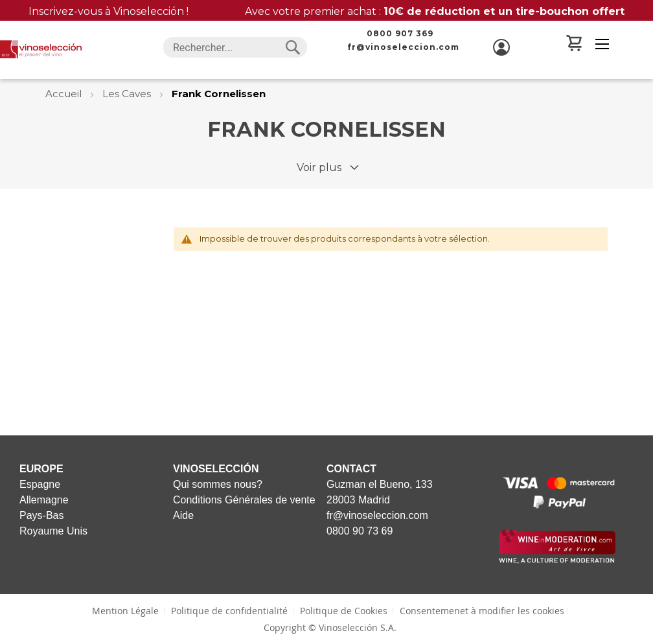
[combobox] (235, 47)
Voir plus (319, 167)
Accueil (65, 94)
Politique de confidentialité (229, 611)
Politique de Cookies (344, 611)
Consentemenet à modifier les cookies (482, 611)
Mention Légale (125, 611)
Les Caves (128, 94)
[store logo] (41, 49)
